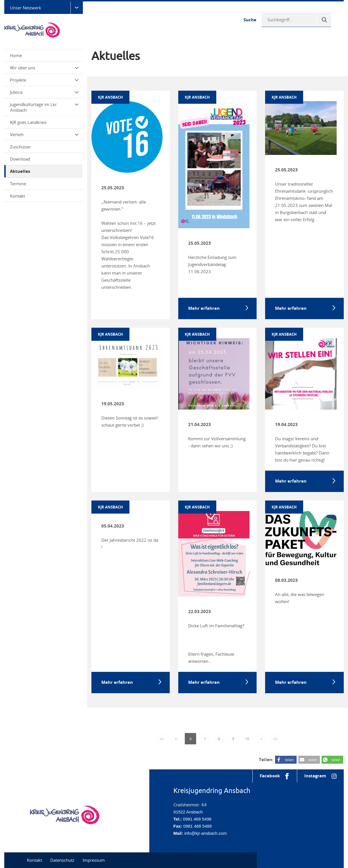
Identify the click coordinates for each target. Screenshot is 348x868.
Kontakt (17, 196)
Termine (18, 184)
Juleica (44, 92)
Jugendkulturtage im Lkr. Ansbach (44, 107)
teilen (289, 760)
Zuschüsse (20, 147)
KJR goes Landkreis (28, 122)
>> (276, 739)
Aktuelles (20, 171)
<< (162, 739)
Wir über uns (44, 68)
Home (16, 55)
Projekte (44, 80)
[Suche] (324, 20)
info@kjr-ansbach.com (205, 833)
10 (247, 739)
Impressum (94, 860)
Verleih (44, 134)
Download (20, 159)
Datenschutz (62, 860)
